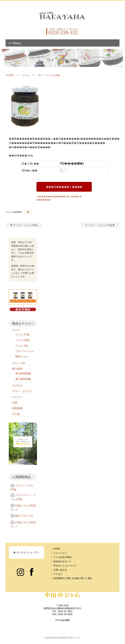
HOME (57, 549)
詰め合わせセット (62, 561)
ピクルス (17, 385)
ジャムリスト (60, 553)
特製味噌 (17, 408)
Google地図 (64, 620)
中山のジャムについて (65, 565)
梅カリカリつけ (24, 516)
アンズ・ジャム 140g (24, 225)
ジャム (16, 330)
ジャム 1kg (22, 345)
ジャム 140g (22, 340)
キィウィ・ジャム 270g (100, 225)
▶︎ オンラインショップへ (26, 552)
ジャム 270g (22, 334)
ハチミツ (17, 397)
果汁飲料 (17, 369)
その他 (16, 414)
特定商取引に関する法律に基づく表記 (73, 578)
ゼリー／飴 (19, 363)
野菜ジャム (22, 356)
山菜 (15, 402)
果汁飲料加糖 (23, 379)
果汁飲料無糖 (23, 373)
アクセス (58, 574)
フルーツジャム (24, 351)
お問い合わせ (60, 570)
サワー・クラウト (22, 391)
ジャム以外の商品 (62, 557)
